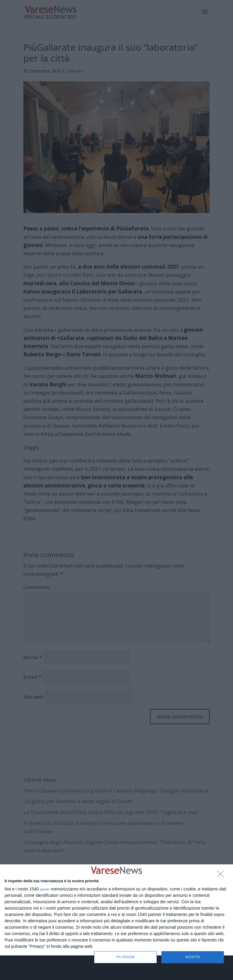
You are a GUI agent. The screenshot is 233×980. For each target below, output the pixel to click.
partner (45, 890)
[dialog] (116, 910)
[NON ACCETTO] (222, 876)
